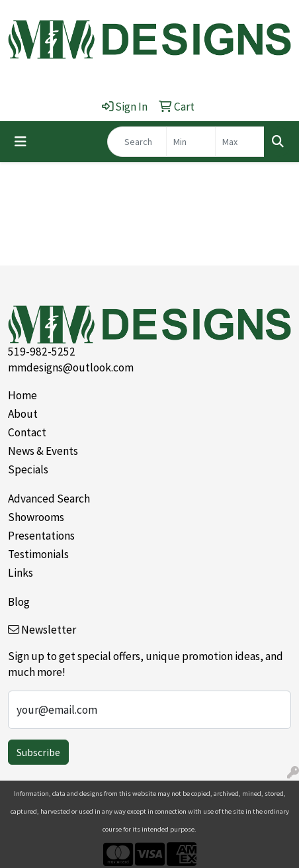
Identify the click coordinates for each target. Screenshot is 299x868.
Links (21, 573)
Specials (28, 469)
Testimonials (38, 554)
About (23, 414)
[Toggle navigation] (21, 142)
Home (22, 395)
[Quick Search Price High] (240, 142)
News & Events (43, 451)
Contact (27, 432)
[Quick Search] (137, 142)
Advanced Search (49, 499)
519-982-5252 (42, 352)
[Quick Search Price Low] (191, 142)
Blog (19, 602)
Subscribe (38, 752)
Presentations (41, 536)
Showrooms (36, 517)
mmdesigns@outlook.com (71, 367)
